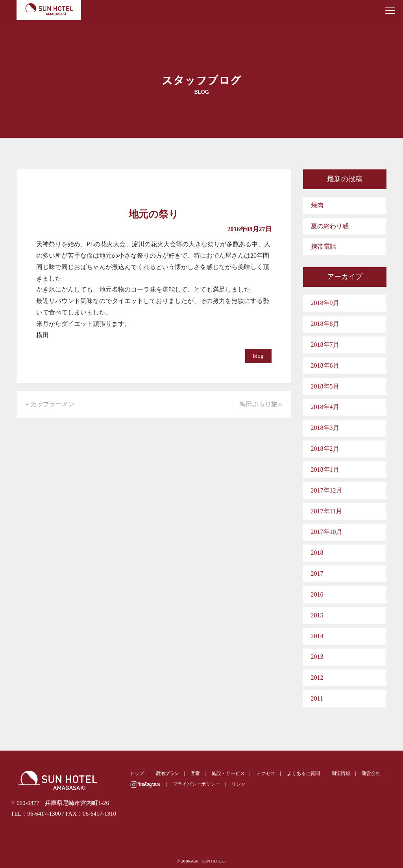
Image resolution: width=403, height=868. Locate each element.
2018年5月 (325, 386)
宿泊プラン (167, 773)
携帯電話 (324, 246)
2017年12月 (327, 490)
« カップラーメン (50, 404)
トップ (137, 773)
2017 (317, 573)
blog (258, 356)
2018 (317, 553)
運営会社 (371, 773)
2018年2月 (325, 449)
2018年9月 (325, 303)
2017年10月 (327, 532)
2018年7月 (325, 345)
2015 (317, 615)
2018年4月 (325, 407)
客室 (195, 773)
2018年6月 (325, 365)
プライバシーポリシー (196, 784)
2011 (317, 698)
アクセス (266, 773)
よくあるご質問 (303, 773)
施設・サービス (228, 773)
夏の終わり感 (330, 226)
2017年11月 (326, 511)
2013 (317, 657)
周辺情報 (341, 773)
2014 (317, 636)
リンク (238, 784)
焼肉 (317, 205)
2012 (317, 677)
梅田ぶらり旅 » (261, 404)
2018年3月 (325, 428)
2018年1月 (325, 469)
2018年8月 (325, 324)
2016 (317, 594)
